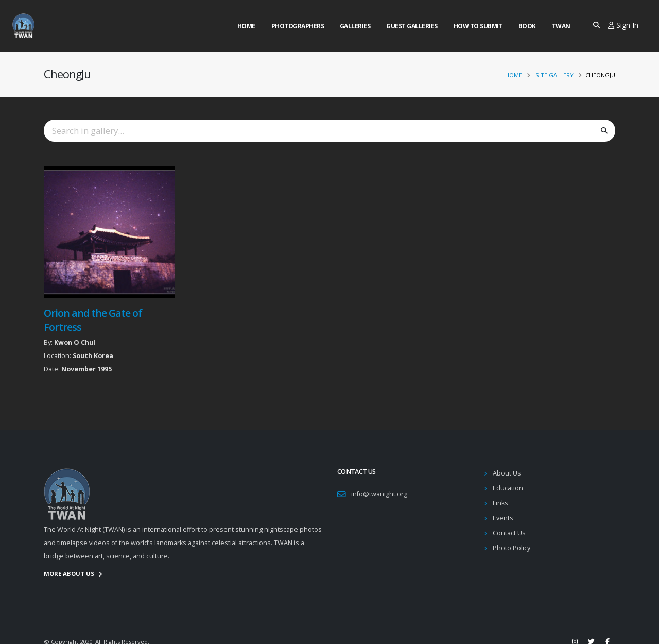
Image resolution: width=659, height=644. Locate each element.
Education (508, 488)
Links (500, 503)
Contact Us (509, 533)
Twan (561, 26)
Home (246, 26)
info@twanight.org (379, 494)
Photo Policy (511, 548)
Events (503, 518)
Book (527, 26)
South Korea (93, 356)
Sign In (623, 25)
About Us (507, 473)
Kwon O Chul (75, 342)
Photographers (298, 26)
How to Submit (478, 26)
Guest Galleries (412, 26)
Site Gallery (554, 75)
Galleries (355, 26)
